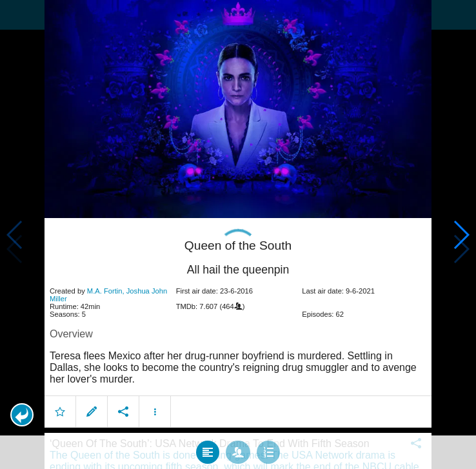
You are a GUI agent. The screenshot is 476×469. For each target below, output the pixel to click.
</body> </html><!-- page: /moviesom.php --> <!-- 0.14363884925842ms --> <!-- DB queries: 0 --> (238, 234)
